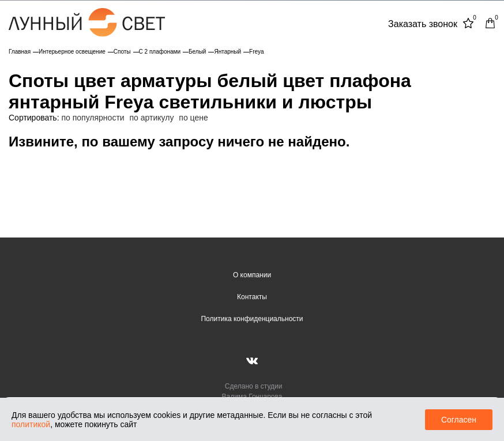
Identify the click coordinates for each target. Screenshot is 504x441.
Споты (122, 52)
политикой (31, 424)
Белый (197, 52)
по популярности (93, 118)
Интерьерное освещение (72, 52)
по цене (193, 118)
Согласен (459, 420)
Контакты (252, 297)
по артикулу (152, 118)
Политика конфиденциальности (252, 319)
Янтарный (227, 52)
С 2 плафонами (160, 52)
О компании (252, 275)
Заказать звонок (423, 24)
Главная (20, 52)
